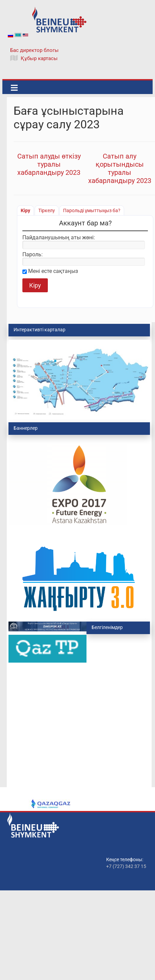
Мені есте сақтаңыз (53, 271)
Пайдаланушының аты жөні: (59, 238)
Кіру (25, 210)
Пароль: (33, 255)
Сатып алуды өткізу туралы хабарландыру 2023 (49, 164)
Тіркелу (47, 210)
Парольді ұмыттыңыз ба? (92, 210)
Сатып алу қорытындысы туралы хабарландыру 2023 (120, 168)
